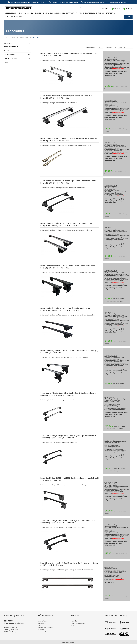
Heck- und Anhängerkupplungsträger (58, 13)
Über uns (41, 630)
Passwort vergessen (78, 623)
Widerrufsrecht (43, 621)
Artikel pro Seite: (90, 47)
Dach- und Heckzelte (13, 17)
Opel (28, 37)
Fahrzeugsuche (11, 13)
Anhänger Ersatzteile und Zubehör (90, 13)
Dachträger (24, 13)
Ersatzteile (111, 13)
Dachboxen (36, 13)
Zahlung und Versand (45, 628)
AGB (39, 625)
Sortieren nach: (111, 47)
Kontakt (74, 621)
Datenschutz (42, 632)
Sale (73, 625)
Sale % (128, 17)
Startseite (8, 37)
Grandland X (36, 37)
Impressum (42, 623)
